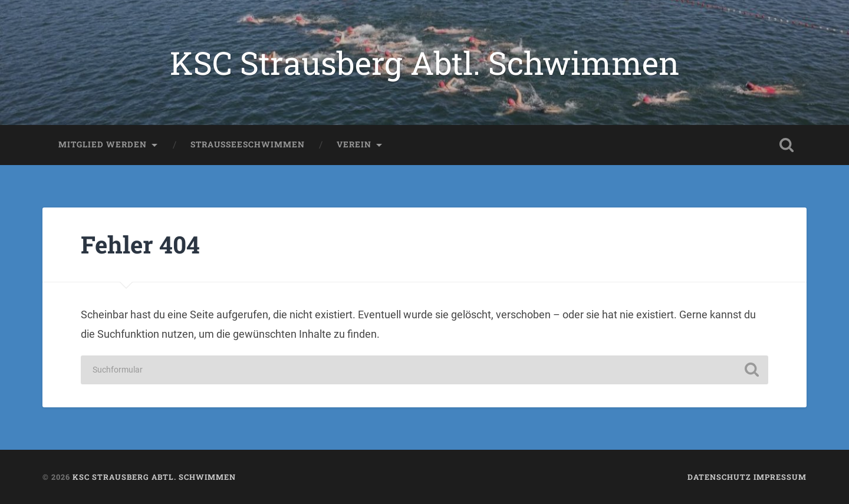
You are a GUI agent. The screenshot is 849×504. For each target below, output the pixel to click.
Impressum (780, 477)
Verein (354, 144)
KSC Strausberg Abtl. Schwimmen (424, 62)
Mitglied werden (103, 144)
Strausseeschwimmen (248, 144)
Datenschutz (719, 477)
